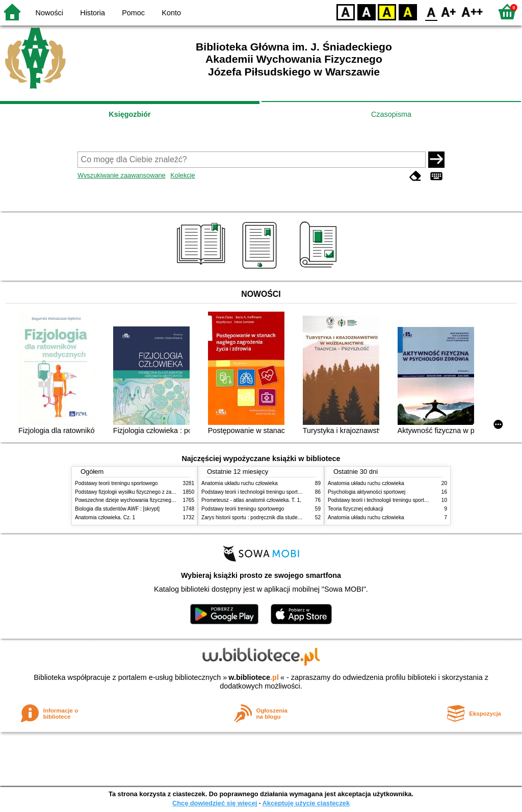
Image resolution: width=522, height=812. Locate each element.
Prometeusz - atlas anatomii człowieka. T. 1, (251, 500)
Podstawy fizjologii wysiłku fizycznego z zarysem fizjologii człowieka (152, 492)
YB (387, 11)
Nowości (49, 13)
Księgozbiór (129, 114)
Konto (171, 13)
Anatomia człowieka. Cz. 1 (105, 517)
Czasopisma (391, 114)
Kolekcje (182, 175)
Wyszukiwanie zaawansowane (122, 175)
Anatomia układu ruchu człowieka (240, 483)
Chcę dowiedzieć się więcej (215, 803)
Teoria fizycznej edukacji (356, 509)
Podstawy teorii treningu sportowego (116, 483)
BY (408, 11)
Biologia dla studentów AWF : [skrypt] (117, 509)
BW (367, 11)
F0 (431, 11)
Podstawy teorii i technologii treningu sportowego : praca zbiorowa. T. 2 (282, 492)
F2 (472, 11)
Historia (93, 13)
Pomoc (133, 13)
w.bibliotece (254, 677)
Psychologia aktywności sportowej (367, 492)
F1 (449, 11)
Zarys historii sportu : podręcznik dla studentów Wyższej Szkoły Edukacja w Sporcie (297, 517)
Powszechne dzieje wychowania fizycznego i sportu (134, 500)
